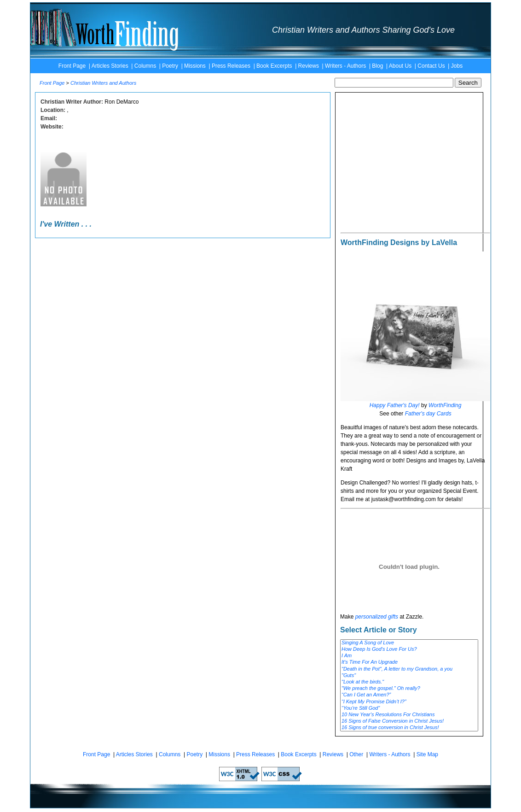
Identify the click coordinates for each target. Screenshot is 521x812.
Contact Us (431, 66)
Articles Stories (110, 66)
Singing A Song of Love (409, 643)
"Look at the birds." (409, 682)
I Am (409, 656)
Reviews (309, 66)
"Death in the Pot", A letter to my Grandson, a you (409, 669)
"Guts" (409, 676)
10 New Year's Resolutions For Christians (409, 715)
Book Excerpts (274, 66)
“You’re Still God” (409, 708)
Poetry (170, 66)
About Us (400, 66)
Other (356, 754)
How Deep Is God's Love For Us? (409, 649)
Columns (145, 66)
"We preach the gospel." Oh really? (409, 689)
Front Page (72, 66)
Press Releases (231, 66)
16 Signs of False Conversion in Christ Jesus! (409, 721)
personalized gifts (377, 617)
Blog (377, 66)
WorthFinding (445, 405)
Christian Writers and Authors (103, 83)
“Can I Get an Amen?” (409, 695)
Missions (195, 66)
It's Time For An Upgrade (409, 662)
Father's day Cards (428, 414)
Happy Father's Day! (395, 405)
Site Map (427, 754)
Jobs (457, 66)
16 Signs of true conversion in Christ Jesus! (409, 728)
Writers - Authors (345, 66)
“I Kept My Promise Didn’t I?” (409, 702)
